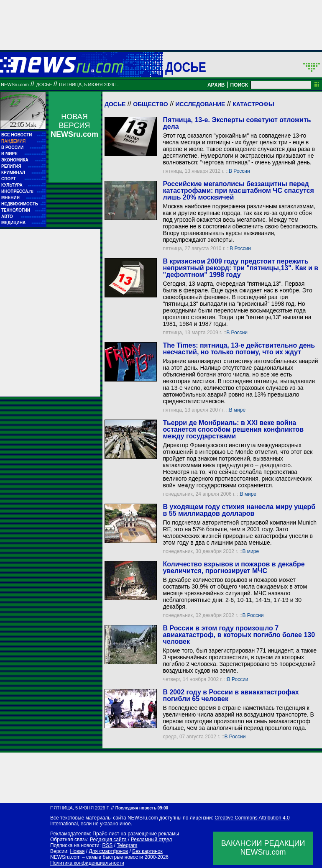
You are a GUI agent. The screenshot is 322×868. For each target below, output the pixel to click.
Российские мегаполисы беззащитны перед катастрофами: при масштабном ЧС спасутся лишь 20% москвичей (238, 191)
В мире (237, 410)
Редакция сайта (108, 840)
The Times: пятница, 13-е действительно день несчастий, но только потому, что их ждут (239, 349)
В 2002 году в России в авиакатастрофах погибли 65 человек (231, 695)
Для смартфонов (108, 851)
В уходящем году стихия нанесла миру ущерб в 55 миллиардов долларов (239, 510)
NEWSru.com (15, 84)
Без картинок (147, 851)
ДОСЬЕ (186, 67)
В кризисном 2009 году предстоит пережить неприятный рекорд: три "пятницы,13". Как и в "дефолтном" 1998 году (240, 268)
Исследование (200, 104)
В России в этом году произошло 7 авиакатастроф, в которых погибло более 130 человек (239, 635)
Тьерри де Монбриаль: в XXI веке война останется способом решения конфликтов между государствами (233, 429)
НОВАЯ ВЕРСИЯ (74, 125)
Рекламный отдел (152, 840)
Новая (77, 851)
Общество (151, 104)
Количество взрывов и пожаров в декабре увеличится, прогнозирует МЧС (234, 567)
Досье (115, 104)
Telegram (127, 845)
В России (239, 171)
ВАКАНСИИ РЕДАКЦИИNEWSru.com (263, 848)
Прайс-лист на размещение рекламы (136, 834)
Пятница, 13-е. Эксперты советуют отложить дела (237, 123)
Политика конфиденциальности (87, 863)
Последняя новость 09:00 (142, 808)
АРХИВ (216, 85)
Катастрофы (253, 104)
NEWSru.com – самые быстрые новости (97, 857)
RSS (107, 845)
